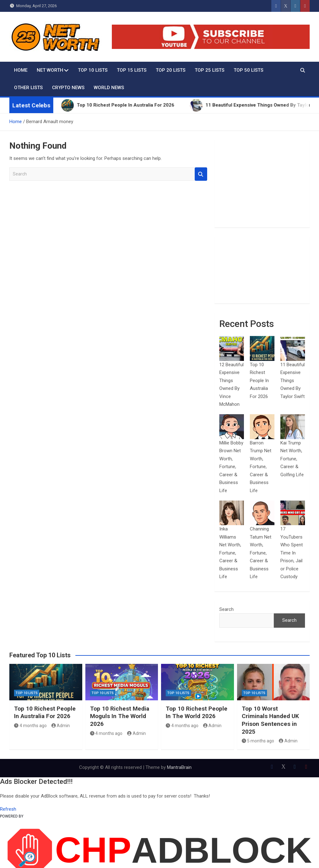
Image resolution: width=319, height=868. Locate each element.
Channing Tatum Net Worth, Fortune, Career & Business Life (261, 553)
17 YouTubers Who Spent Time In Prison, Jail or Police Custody (292, 553)
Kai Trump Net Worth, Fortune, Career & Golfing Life (292, 459)
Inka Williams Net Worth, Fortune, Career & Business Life (230, 553)
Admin (61, 726)
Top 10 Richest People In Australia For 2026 (259, 381)
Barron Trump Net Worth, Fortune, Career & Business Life (261, 467)
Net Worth (50, 70)
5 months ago (258, 741)
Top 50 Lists (248, 70)
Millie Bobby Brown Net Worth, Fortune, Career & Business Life (231, 467)
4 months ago (30, 726)
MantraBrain (179, 767)
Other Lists (28, 88)
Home (21, 70)
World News (109, 88)
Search (201, 174)
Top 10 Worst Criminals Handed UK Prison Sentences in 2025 (270, 720)
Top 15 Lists (132, 70)
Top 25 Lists (209, 70)
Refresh (8, 809)
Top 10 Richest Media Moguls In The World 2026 (120, 716)
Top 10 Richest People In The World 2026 (197, 712)
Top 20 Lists (171, 70)
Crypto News (68, 88)
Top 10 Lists (93, 70)
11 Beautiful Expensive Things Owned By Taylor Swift (293, 381)
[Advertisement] (262, 184)
